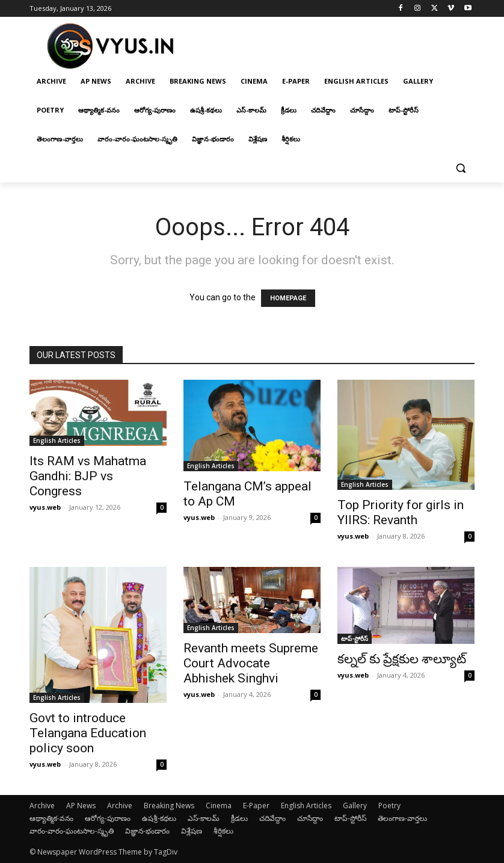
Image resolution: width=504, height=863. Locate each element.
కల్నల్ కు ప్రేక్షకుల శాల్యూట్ (402, 659)
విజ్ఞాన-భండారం (147, 831)
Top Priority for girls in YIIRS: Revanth (401, 512)
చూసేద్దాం (310, 818)
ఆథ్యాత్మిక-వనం (51, 818)
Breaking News (169, 806)
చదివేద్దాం (272, 818)
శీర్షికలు (223, 831)
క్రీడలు (239, 818)
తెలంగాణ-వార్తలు (402, 818)
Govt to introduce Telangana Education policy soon (88, 733)
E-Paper (256, 806)
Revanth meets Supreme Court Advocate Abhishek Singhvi (251, 663)
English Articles (57, 441)
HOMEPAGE (288, 298)
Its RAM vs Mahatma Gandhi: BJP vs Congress (88, 476)
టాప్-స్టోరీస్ (355, 639)
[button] (460, 168)
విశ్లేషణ (192, 831)
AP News (81, 806)
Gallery (355, 806)
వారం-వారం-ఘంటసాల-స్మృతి (72, 831)
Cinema (219, 806)
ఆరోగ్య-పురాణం (108, 818)
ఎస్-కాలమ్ (204, 818)
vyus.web (45, 507)
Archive (42, 806)
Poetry (389, 806)
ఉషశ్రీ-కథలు (159, 818)
